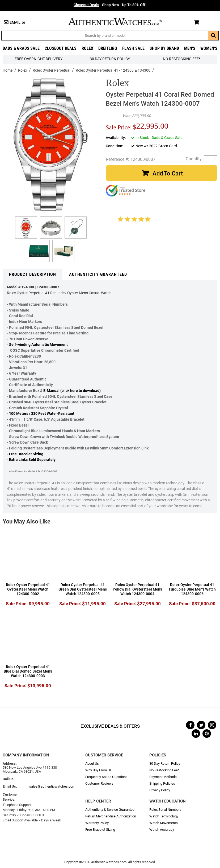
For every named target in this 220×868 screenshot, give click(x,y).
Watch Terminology (164, 816)
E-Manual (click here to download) (72, 391)
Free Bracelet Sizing (26, 454)
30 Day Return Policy (165, 763)
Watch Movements (164, 823)
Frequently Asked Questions (106, 777)
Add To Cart (168, 173)
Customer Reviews (99, 783)
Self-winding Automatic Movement (38, 345)
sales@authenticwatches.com (52, 786)
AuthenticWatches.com (121, 22)
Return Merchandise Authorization (111, 816)
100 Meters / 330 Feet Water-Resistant (42, 414)
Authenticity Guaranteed (98, 274)
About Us (92, 763)
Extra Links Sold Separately (32, 460)
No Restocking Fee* (182, 59)
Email (15, 22)
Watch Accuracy (162, 830)
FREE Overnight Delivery (39, 59)
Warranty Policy (97, 823)
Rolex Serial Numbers (165, 810)
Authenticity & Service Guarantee (110, 810)
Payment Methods (163, 777)
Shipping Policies (162, 783)
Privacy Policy (160, 790)
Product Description (33, 274)
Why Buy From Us (98, 770)
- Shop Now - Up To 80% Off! (110, 5)
